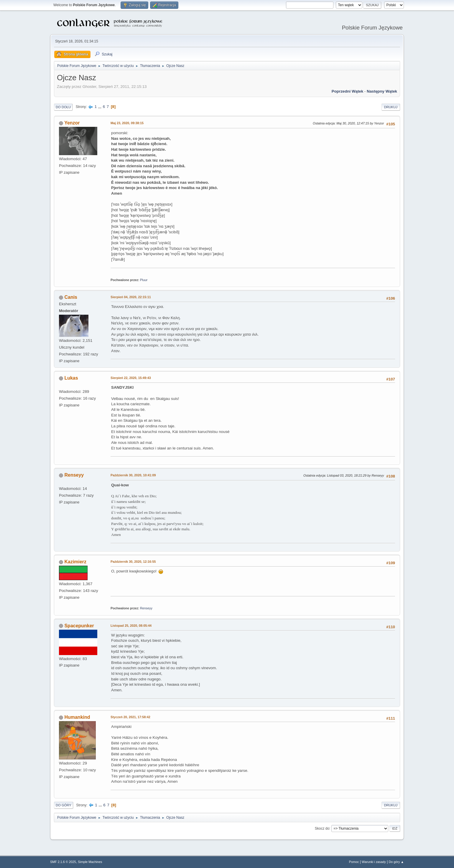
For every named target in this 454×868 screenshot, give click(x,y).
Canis (71, 297)
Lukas (71, 378)
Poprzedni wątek (347, 91)
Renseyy (74, 475)
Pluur (144, 280)
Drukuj (391, 107)
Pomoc (354, 862)
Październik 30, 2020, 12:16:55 (133, 562)
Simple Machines (90, 862)
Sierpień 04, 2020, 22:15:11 (131, 297)
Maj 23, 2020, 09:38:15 (127, 123)
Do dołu (63, 107)
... (100, 107)
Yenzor (72, 123)
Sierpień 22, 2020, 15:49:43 (131, 378)
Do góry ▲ (396, 862)
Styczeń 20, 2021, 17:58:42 (130, 717)
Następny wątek (382, 91)
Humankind (77, 717)
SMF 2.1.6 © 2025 (63, 862)
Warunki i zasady (374, 862)
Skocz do (322, 828)
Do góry (64, 805)
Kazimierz (75, 562)
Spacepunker (79, 626)
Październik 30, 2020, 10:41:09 (133, 475)
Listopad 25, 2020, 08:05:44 (131, 626)
